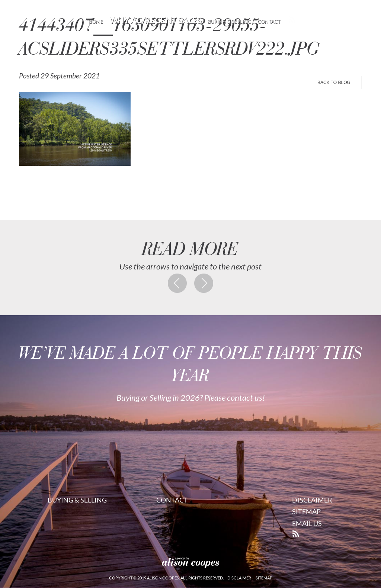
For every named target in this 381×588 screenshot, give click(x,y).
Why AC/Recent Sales (155, 20)
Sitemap (306, 512)
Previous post (177, 283)
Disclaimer (312, 500)
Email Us (307, 524)
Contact (269, 22)
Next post (204, 283)
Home (96, 22)
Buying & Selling (229, 22)
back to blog (334, 83)
